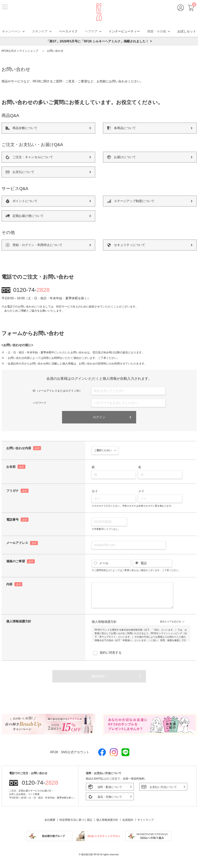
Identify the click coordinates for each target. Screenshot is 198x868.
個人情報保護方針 (107, 820)
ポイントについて (25, 201)
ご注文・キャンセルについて (33, 157)
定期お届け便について (28, 216)
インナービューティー (124, 31)
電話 (143, 563)
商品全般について (25, 128)
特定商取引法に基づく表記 (76, 820)
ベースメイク (68, 31)
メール (103, 563)
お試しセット (187, 31)
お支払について (23, 172)
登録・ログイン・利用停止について (37, 245)
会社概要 (50, 820)
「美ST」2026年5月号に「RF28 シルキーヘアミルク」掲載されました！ (99, 41)
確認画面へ (99, 676)
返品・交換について (110, 797)
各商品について (125, 128)
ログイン (99, 417)
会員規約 (128, 820)
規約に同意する (107, 653)
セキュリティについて (130, 245)
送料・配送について (110, 787)
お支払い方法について (163, 787)
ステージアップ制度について (134, 201)
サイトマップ (146, 820)
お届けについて (125, 157)
